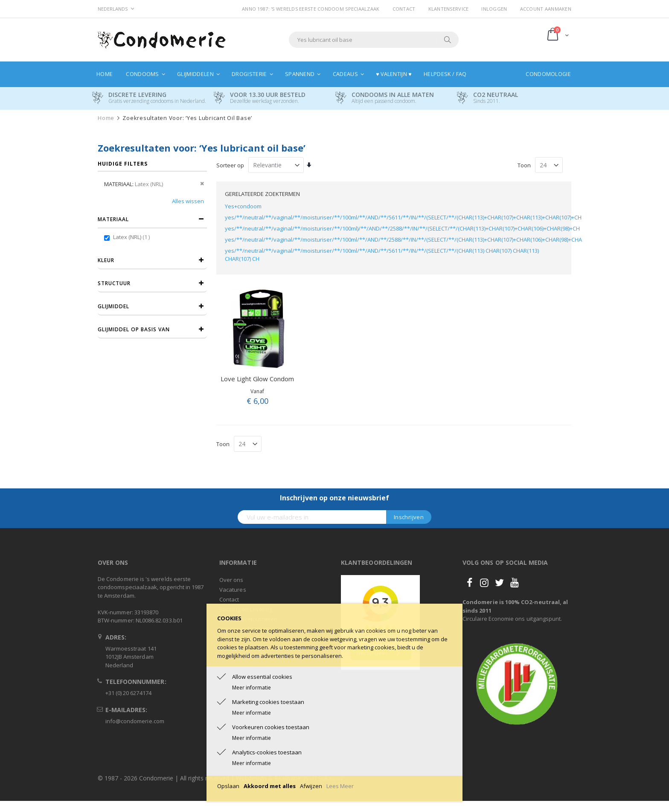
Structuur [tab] (114, 283)
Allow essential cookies (262, 677)
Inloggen (494, 9)
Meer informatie (252, 688)
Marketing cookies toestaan (268, 702)
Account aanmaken (546, 9)
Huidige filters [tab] (123, 164)
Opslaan (228, 786)
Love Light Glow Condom (257, 379)
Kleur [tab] (106, 260)
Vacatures (233, 590)
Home (106, 118)
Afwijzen (311, 786)
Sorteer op (230, 165)
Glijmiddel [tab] (113, 306)
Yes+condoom (243, 206)
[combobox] (374, 40)
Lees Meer (340, 786)
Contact (404, 9)
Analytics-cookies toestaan (267, 752)
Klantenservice (449, 9)
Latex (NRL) (132, 237)
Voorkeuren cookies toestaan (271, 727)
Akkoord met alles (270, 786)
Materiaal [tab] (113, 219)
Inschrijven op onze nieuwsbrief (334, 498)
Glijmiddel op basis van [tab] (134, 329)
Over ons (231, 580)
